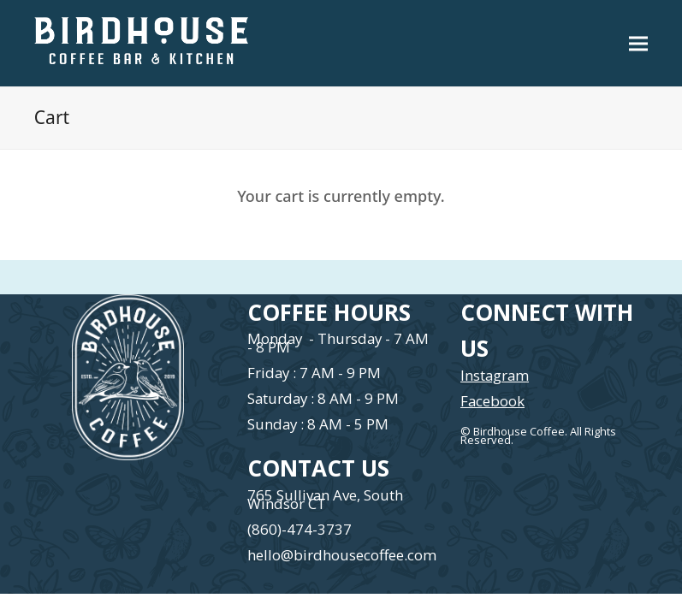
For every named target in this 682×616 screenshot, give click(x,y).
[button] (638, 43)
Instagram (495, 375)
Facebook (492, 401)
